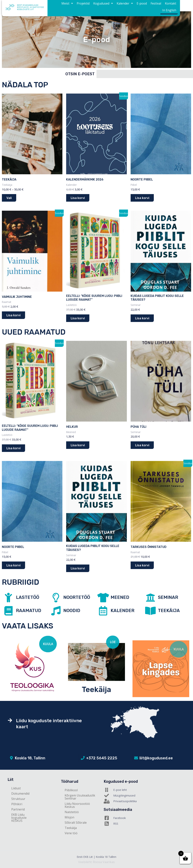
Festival (142, 6)
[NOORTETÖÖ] (56, 598)
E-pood (129, 6)
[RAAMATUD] (8, 611)
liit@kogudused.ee (156, 758)
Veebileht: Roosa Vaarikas (96, 862)
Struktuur (18, 799)
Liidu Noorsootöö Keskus (77, 805)
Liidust (16, 788)
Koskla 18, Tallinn (30, 758)
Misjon (69, 817)
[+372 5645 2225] (83, 758)
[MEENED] (103, 598)
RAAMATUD (29, 611)
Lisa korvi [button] (78, 198)
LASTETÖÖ (28, 597)
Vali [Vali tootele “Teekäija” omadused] (9, 198)
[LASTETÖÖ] (8, 598)
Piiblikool (71, 790)
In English (170, 6)
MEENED (120, 597)
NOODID (72, 611)
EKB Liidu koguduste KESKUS (19, 818)
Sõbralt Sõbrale (76, 823)
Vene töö (71, 833)
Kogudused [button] (94, 6)
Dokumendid (20, 793)
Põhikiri (17, 804)
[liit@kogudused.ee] (136, 758)
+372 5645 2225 (102, 758)
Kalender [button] (114, 6)
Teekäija (96, 689)
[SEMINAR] (150, 598)
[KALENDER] (103, 611)
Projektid (75, 6)
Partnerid (18, 809)
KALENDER (123, 611)
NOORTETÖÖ (77, 597)
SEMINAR (168, 597)
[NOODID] (56, 611)
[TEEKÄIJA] (150, 611)
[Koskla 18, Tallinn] (11, 758)
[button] (61, 6)
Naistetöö (72, 812)
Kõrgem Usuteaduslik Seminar (80, 797)
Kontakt (155, 6)
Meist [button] (61, 6)
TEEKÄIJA (169, 611)
